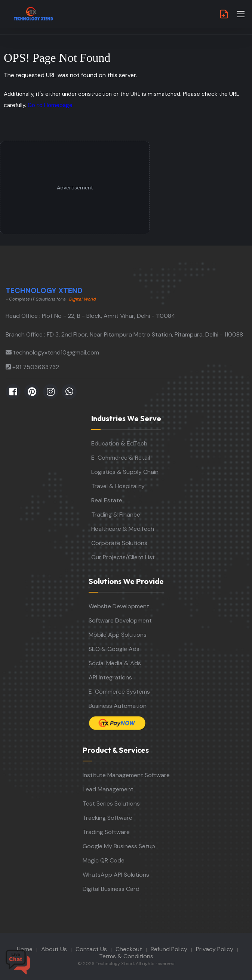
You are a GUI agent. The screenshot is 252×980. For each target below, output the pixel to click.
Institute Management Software (126, 775)
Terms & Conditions (126, 956)
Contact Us (91, 949)
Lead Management (108, 789)
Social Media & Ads (115, 663)
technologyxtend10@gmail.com (56, 352)
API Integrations (110, 677)
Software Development (120, 620)
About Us (54, 949)
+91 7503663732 (36, 367)
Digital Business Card (111, 889)
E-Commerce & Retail (121, 458)
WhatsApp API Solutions (116, 875)
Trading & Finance (116, 515)
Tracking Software (107, 818)
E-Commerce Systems (119, 692)
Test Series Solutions (111, 804)
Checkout (129, 949)
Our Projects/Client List (123, 557)
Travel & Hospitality (118, 486)
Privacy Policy (215, 949)
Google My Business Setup (119, 846)
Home (25, 949)
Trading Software (106, 832)
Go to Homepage (50, 105)
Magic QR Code (104, 860)
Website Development (119, 606)
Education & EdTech (119, 443)
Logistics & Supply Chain (125, 472)
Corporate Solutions (119, 543)
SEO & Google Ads (114, 649)
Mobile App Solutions (118, 635)
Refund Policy (169, 949)
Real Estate (107, 500)
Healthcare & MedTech (123, 529)
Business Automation (118, 706)
